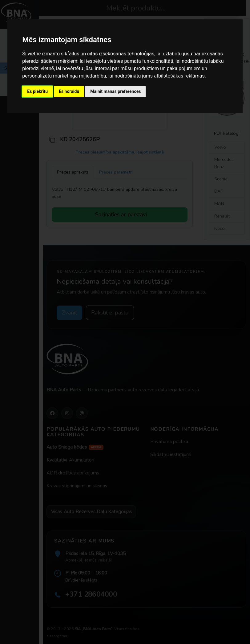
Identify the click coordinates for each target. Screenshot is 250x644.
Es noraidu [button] (69, 91)
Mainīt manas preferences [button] (115, 91)
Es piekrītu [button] (37, 91)
